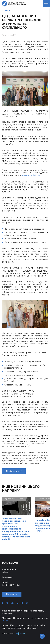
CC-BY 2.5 (6, 621)
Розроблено (13, 634)
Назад (7, 11)
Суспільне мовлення (14, 499)
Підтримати (12, 594)
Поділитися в (14, 471)
